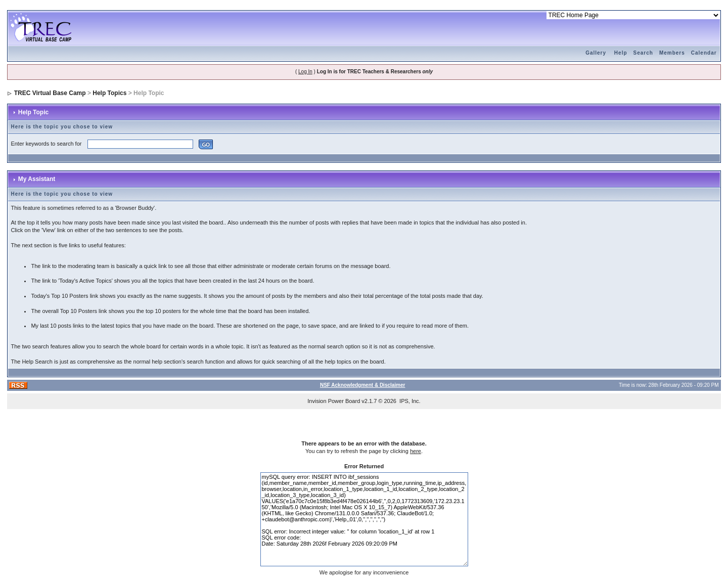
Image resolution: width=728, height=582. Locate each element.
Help (621, 53)
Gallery (596, 53)
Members (672, 53)
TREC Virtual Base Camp (50, 93)
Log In (305, 72)
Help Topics (109, 93)
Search (643, 53)
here (416, 451)
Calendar (704, 53)
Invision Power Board (334, 401)
